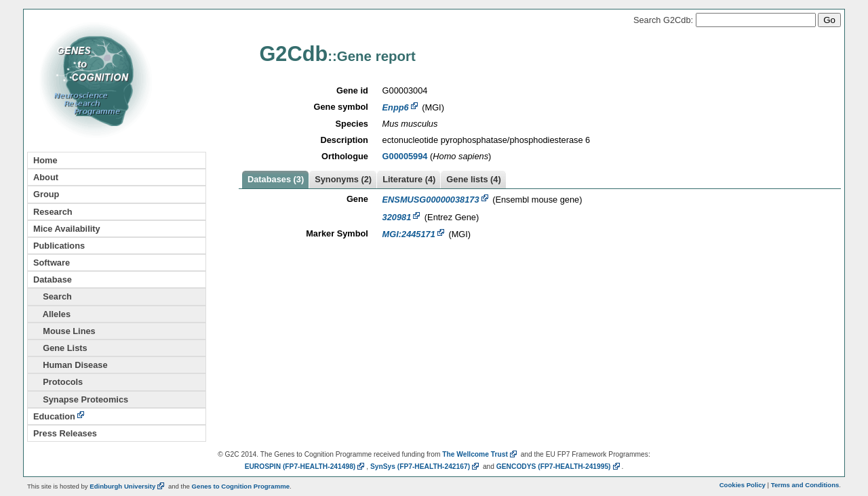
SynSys (426, 467)
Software (52, 263)
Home (45, 160)
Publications (59, 246)
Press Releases (65, 433)
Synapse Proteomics (81, 399)
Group (46, 194)
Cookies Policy (743, 485)
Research (53, 212)
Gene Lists (60, 348)
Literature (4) (409, 179)
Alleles (52, 314)
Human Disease (71, 365)
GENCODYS (559, 467)
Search (53, 296)
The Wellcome (480, 454)
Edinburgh (128, 486)
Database (53, 280)
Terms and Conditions (805, 485)
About (46, 177)
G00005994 (405, 156)
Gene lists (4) (473, 179)
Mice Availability (67, 229)
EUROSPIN (306, 467)
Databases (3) (276, 179)
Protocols (58, 382)
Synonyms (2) (343, 179)
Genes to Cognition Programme (241, 486)
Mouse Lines (64, 331)
